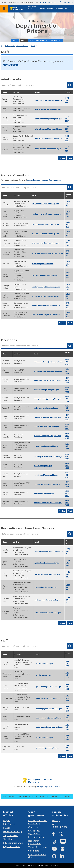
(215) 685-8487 (67, 119)
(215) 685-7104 (67, 380)
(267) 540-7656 (68, 214)
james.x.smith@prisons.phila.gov (47, 484)
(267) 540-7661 (68, 253)
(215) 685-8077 (68, 587)
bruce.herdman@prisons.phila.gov (45, 243)
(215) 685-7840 (67, 748)
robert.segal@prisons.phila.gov (46, 475)
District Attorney (12, 831)
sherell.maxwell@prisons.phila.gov (49, 129)
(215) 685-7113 (68, 551)
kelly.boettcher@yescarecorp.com (45, 204)
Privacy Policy (43, 866)
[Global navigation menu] (4, 9)
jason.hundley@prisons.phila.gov (49, 687)
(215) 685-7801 (67, 371)
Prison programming (38, 40)
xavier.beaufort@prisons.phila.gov (49, 100)
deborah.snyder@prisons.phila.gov (50, 727)
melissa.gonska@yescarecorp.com (45, 234)
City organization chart (37, 856)
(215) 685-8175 (67, 138)
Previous (62, 158)
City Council (9, 824)
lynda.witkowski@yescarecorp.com (46, 315)
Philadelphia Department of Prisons (17, 46)
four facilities (10, 65)
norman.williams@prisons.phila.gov (48, 503)
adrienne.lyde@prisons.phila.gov (47, 600)
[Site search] (72, 8)
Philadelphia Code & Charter (38, 822)
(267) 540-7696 (68, 275)
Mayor (6, 820)
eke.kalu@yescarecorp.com (43, 264)
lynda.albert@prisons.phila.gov (47, 563)
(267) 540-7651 (68, 296)
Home (15, 40)
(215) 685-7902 (67, 727)
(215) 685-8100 (67, 362)
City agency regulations (34, 832)
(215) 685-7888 (67, 687)
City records (34, 827)
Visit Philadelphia (58, 825)
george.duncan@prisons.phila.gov (47, 399)
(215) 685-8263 (68, 574)
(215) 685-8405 (68, 563)
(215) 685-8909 (67, 664)
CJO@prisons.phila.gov (45, 664)
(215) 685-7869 (67, 149)
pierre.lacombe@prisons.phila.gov (47, 436)
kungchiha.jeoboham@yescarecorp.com (48, 253)
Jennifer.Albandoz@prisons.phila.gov (49, 551)
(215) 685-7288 (67, 738)
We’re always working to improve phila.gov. (37, 797)
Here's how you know (47, 2)
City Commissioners (13, 843)
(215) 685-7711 (67, 675)
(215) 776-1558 (67, 718)
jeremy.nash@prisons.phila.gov (46, 446)
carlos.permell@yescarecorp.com (45, 275)
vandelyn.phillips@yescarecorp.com (46, 287)
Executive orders (37, 837)
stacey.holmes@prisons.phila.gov (48, 119)
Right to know (32, 866)
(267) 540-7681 (68, 234)
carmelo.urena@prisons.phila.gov (48, 613)
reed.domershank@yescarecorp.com (46, 214)
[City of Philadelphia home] (18, 9)
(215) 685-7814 (68, 243)
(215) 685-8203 (67, 100)
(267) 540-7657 (68, 315)
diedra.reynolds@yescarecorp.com (45, 296)
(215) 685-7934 (67, 698)
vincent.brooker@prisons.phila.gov (48, 380)
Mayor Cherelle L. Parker (32, 8)
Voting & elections (38, 847)
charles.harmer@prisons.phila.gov (47, 417)
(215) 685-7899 (67, 446)
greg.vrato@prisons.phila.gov (48, 748)
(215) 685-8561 (67, 709)
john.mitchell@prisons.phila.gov (49, 698)
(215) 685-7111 (68, 600)
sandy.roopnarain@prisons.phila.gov (46, 305)
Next (70, 158)
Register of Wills (11, 846)
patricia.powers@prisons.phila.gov (49, 138)
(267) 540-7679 (68, 264)
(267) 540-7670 (68, 287)
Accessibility (54, 866)
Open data (34, 851)
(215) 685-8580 (67, 466)
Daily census (56, 40)
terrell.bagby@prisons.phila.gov (47, 574)
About (24, 40)
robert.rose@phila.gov (43, 466)
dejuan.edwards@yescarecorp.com (46, 224)
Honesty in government (35, 842)
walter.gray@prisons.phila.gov (46, 408)
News (66, 9)
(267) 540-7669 (68, 224)
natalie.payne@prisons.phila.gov (49, 709)
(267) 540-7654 (68, 204)
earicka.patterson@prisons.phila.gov (48, 457)
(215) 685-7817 (68, 305)
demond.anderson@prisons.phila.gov (48, 362)
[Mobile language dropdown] (66, 2)
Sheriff (6, 839)
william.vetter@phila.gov (44, 493)
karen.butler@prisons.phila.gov (46, 390)
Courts (7, 828)
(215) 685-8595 (67, 129)
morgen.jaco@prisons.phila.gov (47, 587)
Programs (50, 9)
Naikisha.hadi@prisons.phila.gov (48, 109)
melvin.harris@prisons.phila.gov (47, 426)
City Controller (11, 835)
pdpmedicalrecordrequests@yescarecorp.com (45, 180)
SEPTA (55, 820)
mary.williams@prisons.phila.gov (48, 149)
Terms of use (20, 866)
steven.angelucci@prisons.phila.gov (48, 371)
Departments (59, 9)
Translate (67, 2)
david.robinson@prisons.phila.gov (49, 718)
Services (43, 9)
